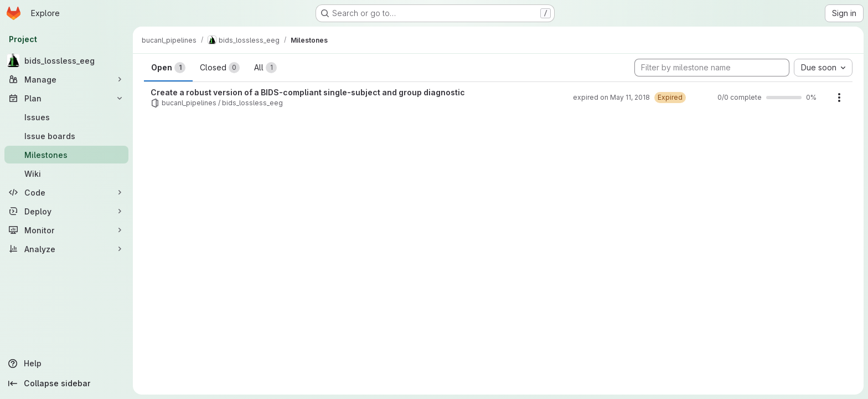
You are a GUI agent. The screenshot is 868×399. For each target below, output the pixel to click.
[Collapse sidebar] (66, 383)
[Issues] (66, 117)
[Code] (66, 192)
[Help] (66, 364)
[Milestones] (66, 155)
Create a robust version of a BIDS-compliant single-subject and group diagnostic (308, 92)
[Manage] (66, 79)
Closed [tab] (220, 68)
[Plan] (66, 98)
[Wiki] (66, 173)
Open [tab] (168, 68)
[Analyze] (66, 249)
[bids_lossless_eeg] (66, 60)
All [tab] (265, 68)
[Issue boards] (66, 136)
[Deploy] (66, 211)
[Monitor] (66, 230)
